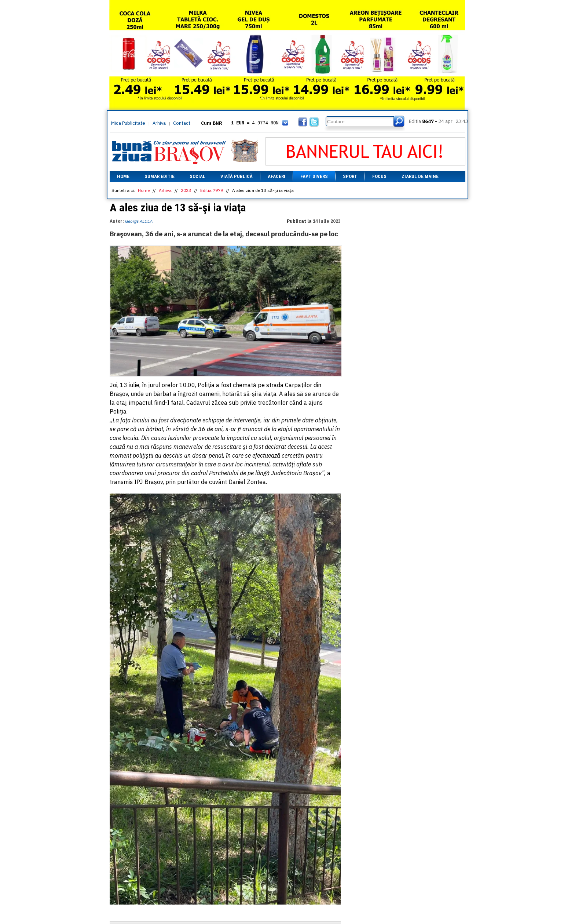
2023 (186, 190)
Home (123, 176)
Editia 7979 (212, 190)
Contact (182, 123)
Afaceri (276, 176)
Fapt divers (314, 176)
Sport (350, 176)
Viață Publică (237, 176)
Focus (379, 176)
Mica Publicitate (128, 123)
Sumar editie (160, 176)
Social (197, 176)
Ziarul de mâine (420, 176)
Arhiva (159, 123)
